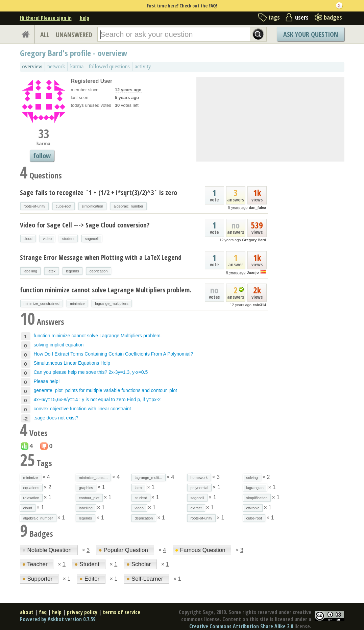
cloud (28, 239)
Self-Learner (145, 579)
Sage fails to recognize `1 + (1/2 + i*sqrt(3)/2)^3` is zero (99, 192)
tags (274, 17)
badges (333, 17)
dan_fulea (257, 208)
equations (31, 488)
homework (199, 478)
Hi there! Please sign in (46, 18)
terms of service (122, 612)
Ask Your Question (311, 34)
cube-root (64, 206)
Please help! (47, 381)
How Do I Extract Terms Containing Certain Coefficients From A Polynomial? (114, 354)
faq (43, 612)
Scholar (139, 564)
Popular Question (124, 550)
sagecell (92, 239)
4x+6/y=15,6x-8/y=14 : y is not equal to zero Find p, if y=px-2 (97, 399)
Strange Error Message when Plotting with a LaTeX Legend (101, 257)
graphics (86, 488)
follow (42, 156)
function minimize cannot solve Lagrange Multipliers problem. (106, 290)
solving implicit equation (59, 345)
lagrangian (255, 488)
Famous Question (201, 550)
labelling (30, 271)
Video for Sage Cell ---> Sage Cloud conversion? (85, 225)
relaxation (31, 498)
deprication (99, 271)
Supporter (38, 579)
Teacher (36, 564)
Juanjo (253, 272)
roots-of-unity (34, 206)
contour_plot (89, 498)
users (302, 17)
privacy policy (82, 612)
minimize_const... (93, 478)
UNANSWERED (74, 35)
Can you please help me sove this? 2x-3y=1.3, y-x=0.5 (91, 372)
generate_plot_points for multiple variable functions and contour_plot (105, 390)
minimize (77, 304)
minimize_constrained (42, 304)
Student (88, 564)
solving (252, 478)
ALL (45, 35)
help (84, 18)
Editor (90, 579)
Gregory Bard (254, 240)
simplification (92, 206)
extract (196, 508)
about (27, 612)
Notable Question (48, 550)
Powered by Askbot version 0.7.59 (58, 619)
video (47, 239)
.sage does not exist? (56, 418)
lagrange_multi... (149, 478)
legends (72, 271)
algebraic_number (128, 206)
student (68, 239)
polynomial (200, 488)
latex (52, 271)
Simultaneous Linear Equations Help (72, 363)
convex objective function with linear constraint (82, 409)
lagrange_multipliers (112, 304)
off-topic (253, 508)
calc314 (260, 305)
